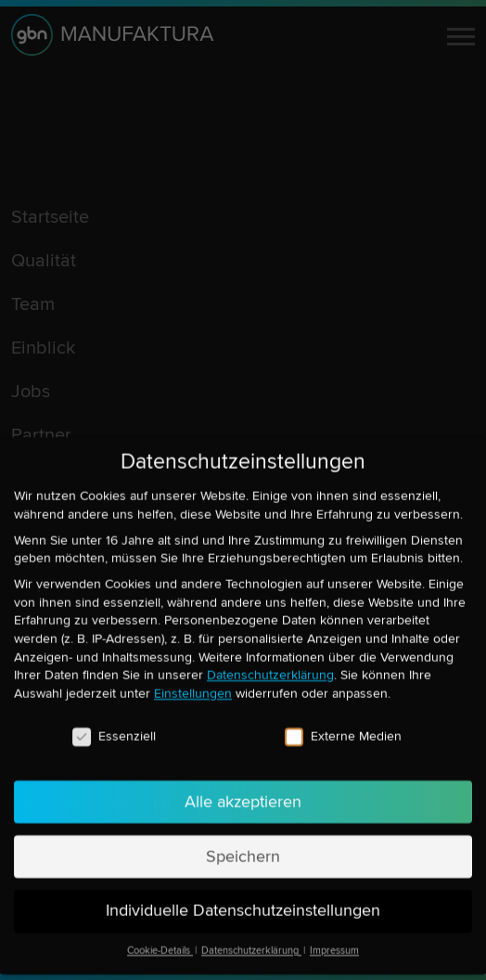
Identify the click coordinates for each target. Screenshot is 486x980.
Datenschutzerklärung (270, 663)
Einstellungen (193, 681)
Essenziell (114, 723)
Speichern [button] (243, 844)
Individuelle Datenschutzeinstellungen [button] (243, 899)
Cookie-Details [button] (160, 939)
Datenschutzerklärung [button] (251, 939)
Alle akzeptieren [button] (243, 789)
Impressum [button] (334, 939)
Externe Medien (343, 723)
